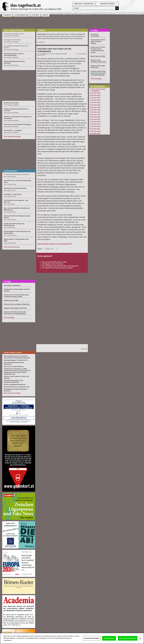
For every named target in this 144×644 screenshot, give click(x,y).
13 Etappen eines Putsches (52, 264)
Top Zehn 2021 (96, 105)
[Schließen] (140, 640)
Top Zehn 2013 (96, 124)
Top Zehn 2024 (96, 98)
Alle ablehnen (109, 640)
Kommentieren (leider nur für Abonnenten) (54, 244)
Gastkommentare (21, 15)
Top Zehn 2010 (96, 131)
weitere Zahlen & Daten (13, 352)
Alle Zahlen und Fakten (13, 393)
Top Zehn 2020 (96, 107)
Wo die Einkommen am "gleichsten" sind (17, 387)
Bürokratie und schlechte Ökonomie (15, 188)
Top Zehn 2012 (96, 126)
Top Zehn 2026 (96, 93)
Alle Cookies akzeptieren (128, 640)
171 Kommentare (82, 54)
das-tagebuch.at (26, 5)
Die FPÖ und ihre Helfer (11, 103)
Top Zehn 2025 (96, 95)
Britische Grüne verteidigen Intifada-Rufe (17, 304)
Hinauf (83, 349)
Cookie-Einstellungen (92, 640)
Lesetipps (35, 15)
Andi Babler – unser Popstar (13, 194)
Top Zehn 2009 (96, 134)
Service (45, 15)
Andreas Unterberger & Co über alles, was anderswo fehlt (36, 9)
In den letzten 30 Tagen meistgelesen (98, 90)
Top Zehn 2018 (96, 112)
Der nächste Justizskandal (12, 285)
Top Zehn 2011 (96, 129)
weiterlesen (41, 42)
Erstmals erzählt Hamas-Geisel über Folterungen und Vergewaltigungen (98, 73)
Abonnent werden (107, 4)
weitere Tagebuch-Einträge (14, 30)
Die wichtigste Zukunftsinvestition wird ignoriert (60, 266)
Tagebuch (7, 15)
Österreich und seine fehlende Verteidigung (17, 124)
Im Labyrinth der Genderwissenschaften (57, 268)
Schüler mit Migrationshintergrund (15, 385)
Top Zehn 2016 (96, 117)
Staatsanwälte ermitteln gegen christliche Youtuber (98, 42)
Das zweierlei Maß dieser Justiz (54, 262)
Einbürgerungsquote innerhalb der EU (16, 360)
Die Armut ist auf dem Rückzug (14, 367)
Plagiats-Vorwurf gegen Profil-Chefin (15, 308)
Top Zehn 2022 (96, 103)
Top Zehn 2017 (96, 115)
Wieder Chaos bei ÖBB (11, 300)
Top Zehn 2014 (96, 122)
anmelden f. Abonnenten (84, 4)
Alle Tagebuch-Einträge (13, 136)
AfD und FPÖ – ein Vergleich (13, 131)
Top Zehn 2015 (96, 119)
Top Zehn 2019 (96, 110)
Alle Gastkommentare (12, 247)
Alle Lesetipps (10, 317)
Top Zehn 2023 (96, 100)
